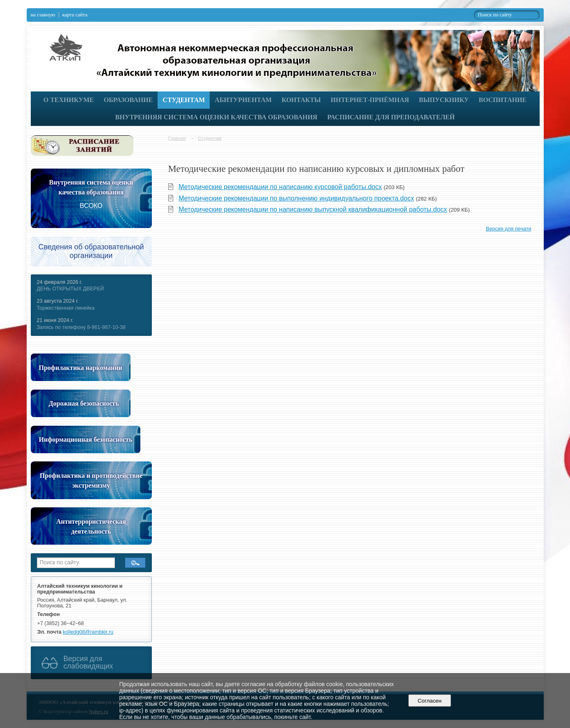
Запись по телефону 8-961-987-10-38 (81, 327)
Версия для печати (508, 229)
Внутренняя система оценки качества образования (216, 117)
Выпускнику (444, 100)
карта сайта (75, 15)
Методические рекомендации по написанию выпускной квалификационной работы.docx (313, 209)
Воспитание (503, 100)
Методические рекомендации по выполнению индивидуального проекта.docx (296, 198)
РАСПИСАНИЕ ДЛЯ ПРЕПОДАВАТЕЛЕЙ (391, 117)
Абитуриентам (243, 100)
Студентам (184, 100)
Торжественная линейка (66, 308)
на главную (43, 15)
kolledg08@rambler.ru (88, 632)
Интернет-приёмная (370, 100)
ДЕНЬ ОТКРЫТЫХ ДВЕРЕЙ (71, 289)
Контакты (301, 100)
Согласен (429, 701)
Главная (177, 138)
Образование (128, 100)
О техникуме (69, 100)
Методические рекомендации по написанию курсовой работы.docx (280, 187)
